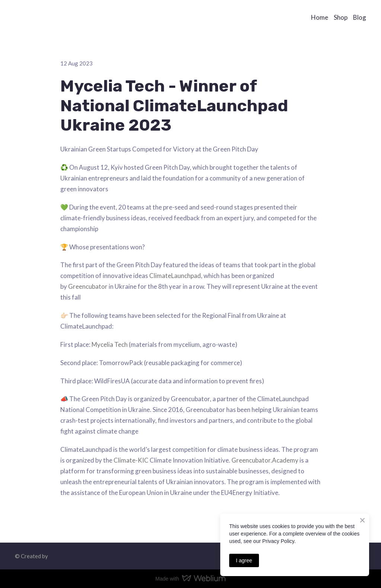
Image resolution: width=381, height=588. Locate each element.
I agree (244, 560)
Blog (360, 17)
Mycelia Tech (110, 344)
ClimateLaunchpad (175, 276)
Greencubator (88, 286)
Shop (341, 17)
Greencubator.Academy (265, 460)
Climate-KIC (131, 460)
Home (320, 17)
